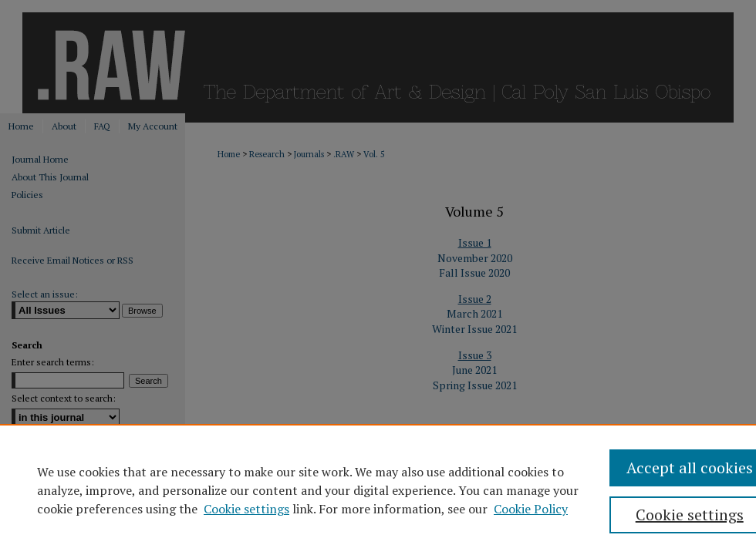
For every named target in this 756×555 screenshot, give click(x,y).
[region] (378, 489)
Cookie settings (246, 509)
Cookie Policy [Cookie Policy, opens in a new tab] (531, 509)
